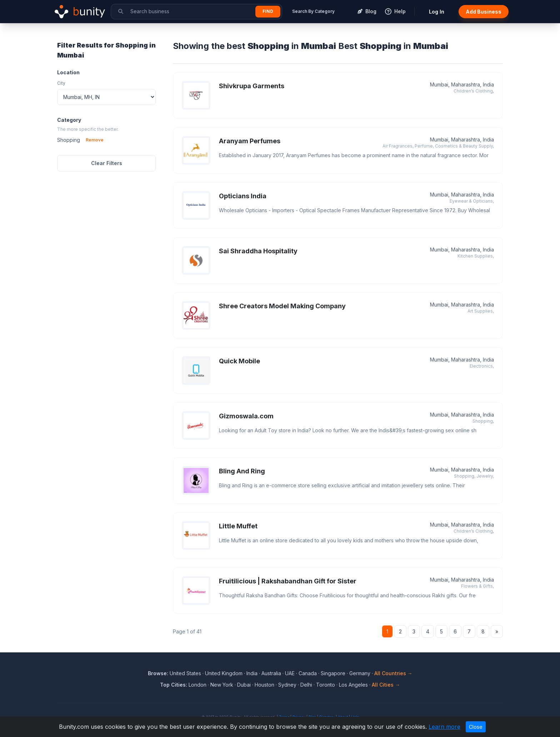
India (252, 673)
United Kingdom (224, 673)
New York (222, 685)
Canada (308, 673)
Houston (264, 685)
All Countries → (393, 673)
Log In (437, 12)
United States (185, 673)
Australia (271, 673)
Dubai (244, 685)
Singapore (333, 673)
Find (268, 11)
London (197, 685)
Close (476, 727)
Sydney (287, 685)
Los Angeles (353, 685)
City (61, 83)
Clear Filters (107, 163)
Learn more (444, 727)
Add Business (484, 12)
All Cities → (386, 685)
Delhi (306, 685)
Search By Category (313, 11)
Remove (95, 140)
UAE (290, 673)
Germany (360, 673)
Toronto (326, 685)
